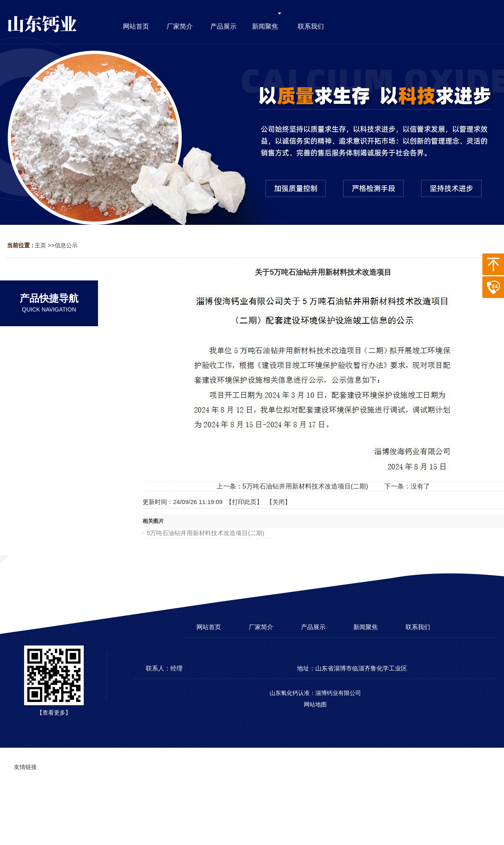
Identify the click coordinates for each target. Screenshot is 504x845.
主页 (40, 245)
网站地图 (315, 704)
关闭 (279, 502)
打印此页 (244, 502)
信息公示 (66, 245)
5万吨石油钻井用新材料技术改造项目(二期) (306, 486)
